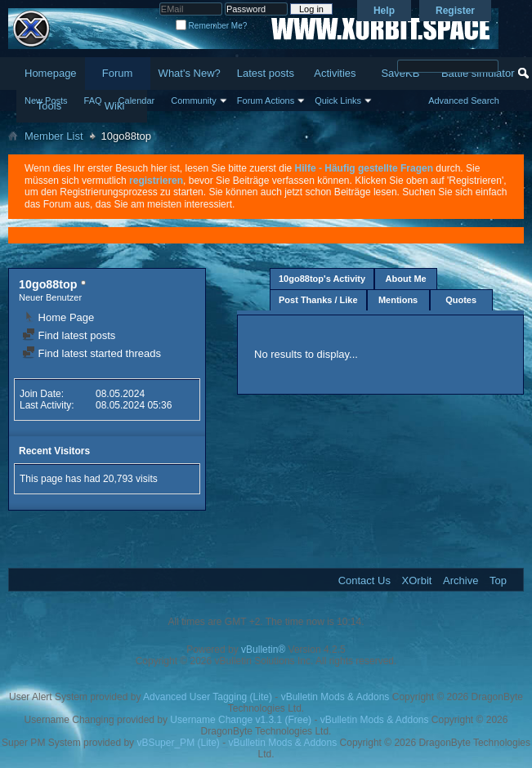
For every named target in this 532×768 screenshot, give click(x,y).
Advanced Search (464, 100)
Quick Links (338, 100)
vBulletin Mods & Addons (335, 697)
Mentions (398, 300)
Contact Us (364, 580)
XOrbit (417, 580)
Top (498, 580)
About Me (406, 279)
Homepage (51, 73)
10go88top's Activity (322, 279)
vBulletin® (263, 650)
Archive (460, 580)
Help (384, 11)
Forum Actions (266, 100)
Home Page (58, 317)
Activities (335, 73)
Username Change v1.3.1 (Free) (241, 720)
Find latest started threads (92, 353)
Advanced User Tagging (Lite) (208, 697)
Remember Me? (211, 26)
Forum (118, 73)
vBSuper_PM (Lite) (178, 743)
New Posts (46, 100)
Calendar (137, 100)
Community (194, 100)
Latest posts (266, 73)
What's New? (190, 73)
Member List (54, 136)
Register (455, 11)
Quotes (461, 300)
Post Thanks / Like (318, 300)
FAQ (93, 100)
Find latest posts (69, 335)
